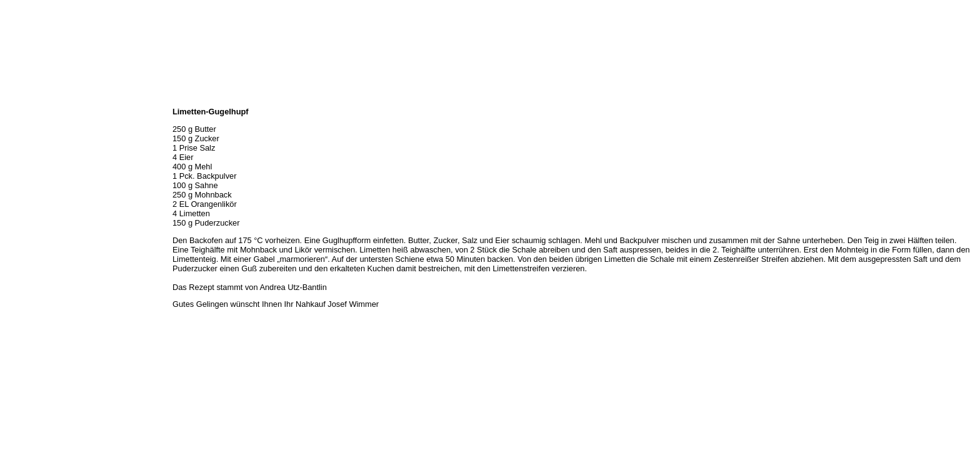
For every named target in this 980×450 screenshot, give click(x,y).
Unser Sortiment (32, 140)
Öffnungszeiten (30, 126)
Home (14, 99)
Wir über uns (26, 112)
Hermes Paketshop (36, 167)
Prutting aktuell (30, 222)
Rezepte (18, 181)
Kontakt (17, 195)
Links (14, 209)
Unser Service (28, 154)
